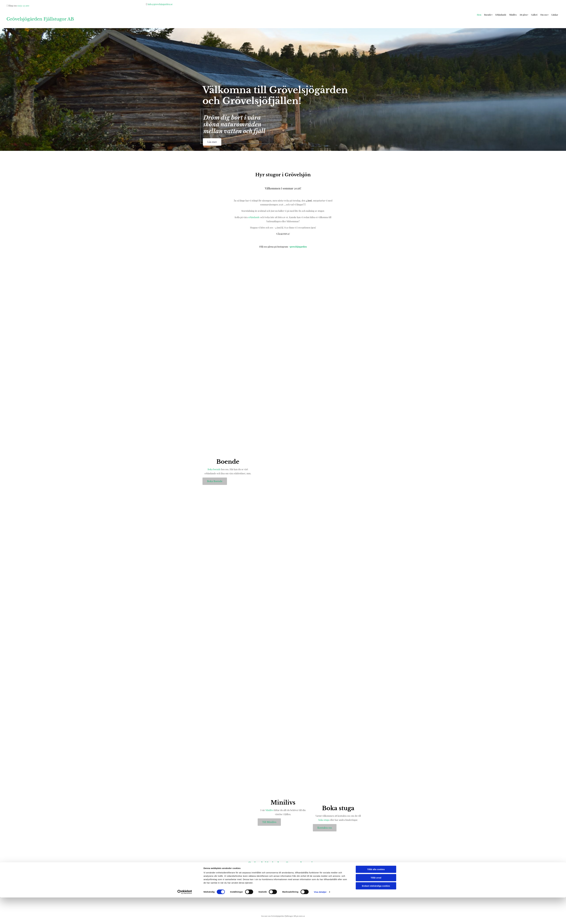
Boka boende (214, 469)
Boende (490, 15)
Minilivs (514, 15)
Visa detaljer (320, 918)
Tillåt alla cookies (376, 896)
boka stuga (324, 820)
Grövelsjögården (266, 864)
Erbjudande (503, 15)
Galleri (535, 15)
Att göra (524, 15)
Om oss (544, 15)
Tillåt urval (376, 904)
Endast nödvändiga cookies (376, 912)
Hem (481, 15)
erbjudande (254, 217)
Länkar (555, 15)
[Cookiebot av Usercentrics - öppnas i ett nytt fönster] (185, 918)
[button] (212, 142)
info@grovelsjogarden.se (160, 4)
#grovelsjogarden (298, 247)
